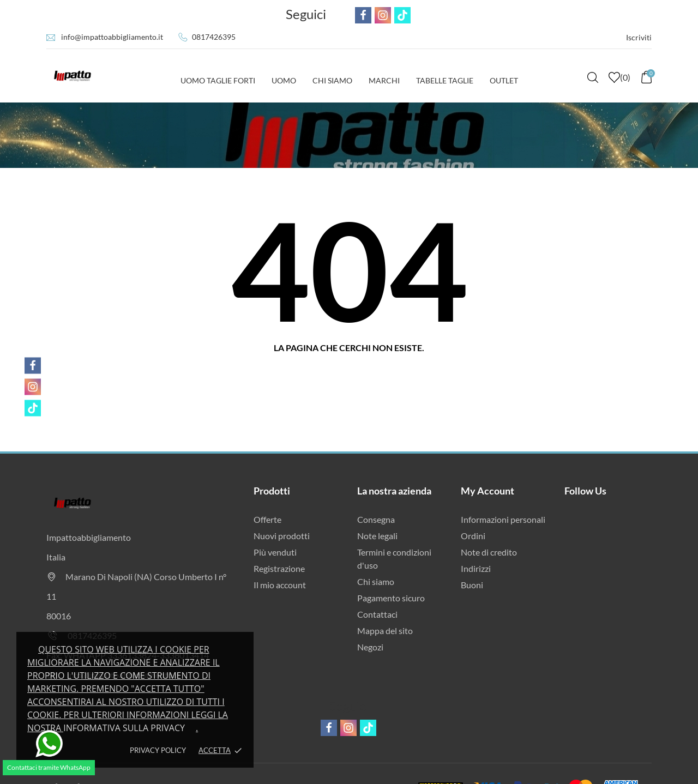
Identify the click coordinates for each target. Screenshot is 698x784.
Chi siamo (376, 581)
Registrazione (279, 568)
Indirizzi (476, 568)
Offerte (267, 519)
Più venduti (275, 552)
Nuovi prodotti (282, 536)
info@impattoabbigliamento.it (112, 37)
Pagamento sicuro (391, 598)
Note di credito (489, 552)
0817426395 (214, 37)
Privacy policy (158, 750)
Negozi (370, 647)
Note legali (377, 536)
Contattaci (377, 614)
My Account (488, 491)
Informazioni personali (503, 519)
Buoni (472, 585)
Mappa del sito (385, 631)
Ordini (473, 536)
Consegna (376, 519)
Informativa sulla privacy (124, 728)
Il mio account (280, 585)
